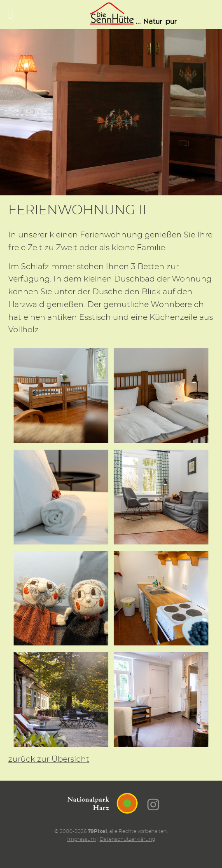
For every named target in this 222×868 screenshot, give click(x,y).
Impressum (82, 839)
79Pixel (97, 831)
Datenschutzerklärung (127, 839)
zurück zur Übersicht (49, 759)
